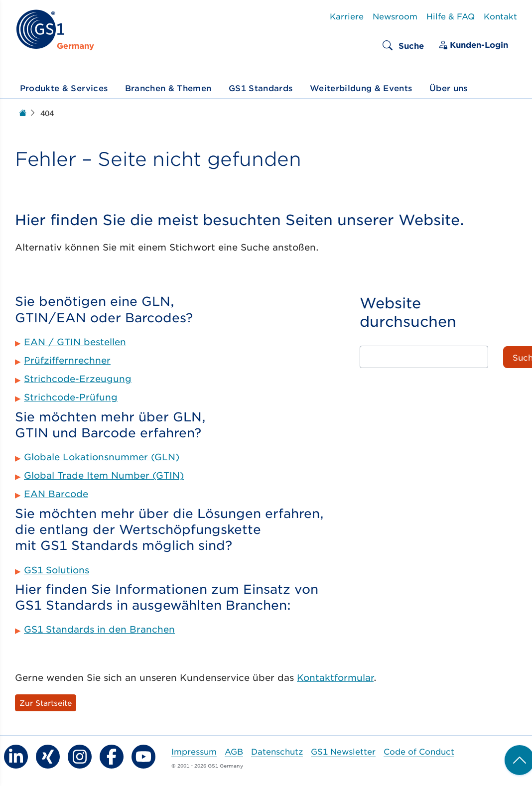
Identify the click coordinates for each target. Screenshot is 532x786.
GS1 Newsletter (343, 751)
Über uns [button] (449, 88)
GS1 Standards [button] (261, 88)
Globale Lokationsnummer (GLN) (102, 457)
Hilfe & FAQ (451, 16)
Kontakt (500, 16)
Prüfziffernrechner (67, 360)
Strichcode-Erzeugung (78, 379)
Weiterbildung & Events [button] (361, 88)
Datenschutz (277, 751)
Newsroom (395, 16)
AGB (234, 751)
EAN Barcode (56, 494)
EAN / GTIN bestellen (75, 342)
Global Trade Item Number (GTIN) (104, 475)
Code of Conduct (419, 751)
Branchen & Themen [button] (168, 88)
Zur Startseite (46, 703)
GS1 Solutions (57, 570)
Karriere (347, 16)
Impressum (194, 751)
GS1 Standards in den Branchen (99, 629)
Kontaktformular (335, 677)
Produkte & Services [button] (64, 88)
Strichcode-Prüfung (71, 397)
